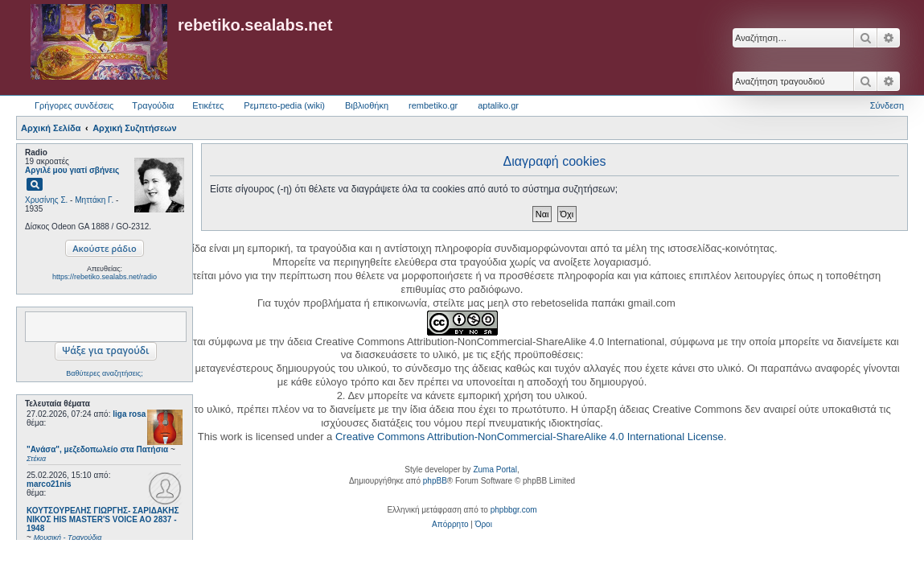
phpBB (435, 481)
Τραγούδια (153, 105)
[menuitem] (450, 525)
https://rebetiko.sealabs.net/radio (105, 277)
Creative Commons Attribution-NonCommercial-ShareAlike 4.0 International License (530, 437)
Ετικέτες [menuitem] (208, 105)
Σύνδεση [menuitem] (887, 105)
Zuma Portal (495, 470)
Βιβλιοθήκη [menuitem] (367, 105)
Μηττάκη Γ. (94, 200)
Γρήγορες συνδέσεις (74, 105)
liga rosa (129, 414)
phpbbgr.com (514, 510)
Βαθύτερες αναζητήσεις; (104, 373)
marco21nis (49, 484)
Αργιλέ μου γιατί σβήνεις (72, 170)
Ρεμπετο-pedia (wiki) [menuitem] (284, 105)
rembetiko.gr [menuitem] (433, 105)
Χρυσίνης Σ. (46, 200)
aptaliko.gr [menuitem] (498, 105)
